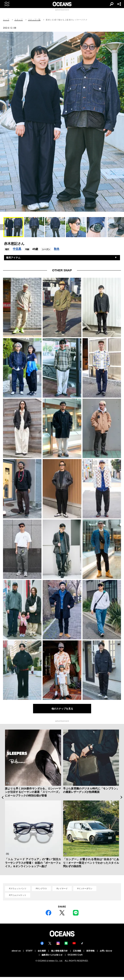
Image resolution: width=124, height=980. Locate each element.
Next (121, 797)
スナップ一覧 (34, 20)
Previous (3, 797)
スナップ (19, 20)
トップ (6, 20)
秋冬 (57, 249)
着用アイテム (13, 258)
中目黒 (17, 249)
